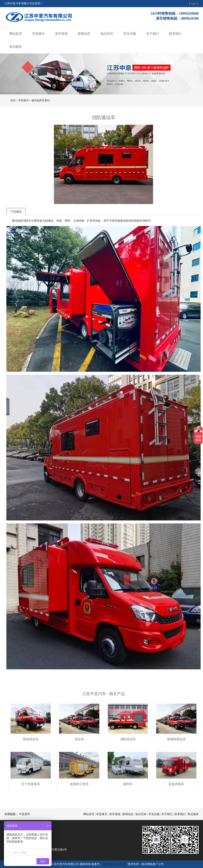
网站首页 (16, 34)
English (194, 3)
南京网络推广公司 (153, 864)
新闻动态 (84, 34)
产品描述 (16, 212)
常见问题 (130, 34)
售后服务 (16, 47)
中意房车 (25, 814)
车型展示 (38, 34)
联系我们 (175, 34)
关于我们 (152, 34)
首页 (13, 100)
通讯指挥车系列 (41, 100)
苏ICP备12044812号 (114, 864)
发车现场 (61, 34)
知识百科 (107, 34)
